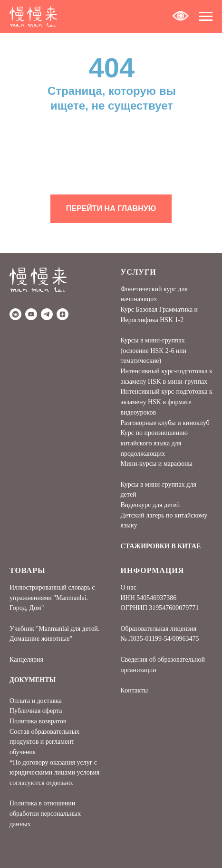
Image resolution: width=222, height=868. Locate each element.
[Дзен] (63, 314)
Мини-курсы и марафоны (157, 464)
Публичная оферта (36, 711)
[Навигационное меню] (206, 17)
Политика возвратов (38, 721)
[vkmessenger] (15, 314)
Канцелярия (26, 660)
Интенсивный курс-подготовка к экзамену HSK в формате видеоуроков (167, 402)
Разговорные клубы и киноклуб (165, 423)
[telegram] (47, 314)
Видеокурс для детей (150, 505)
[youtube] (31, 314)
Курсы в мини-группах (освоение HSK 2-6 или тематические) (154, 351)
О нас (129, 587)
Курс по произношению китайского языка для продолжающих (154, 443)
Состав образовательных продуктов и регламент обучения (44, 742)
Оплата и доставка (36, 701)
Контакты (135, 690)
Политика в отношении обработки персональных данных (45, 813)
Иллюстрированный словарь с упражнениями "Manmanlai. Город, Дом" (52, 598)
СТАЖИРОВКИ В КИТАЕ (161, 546)
